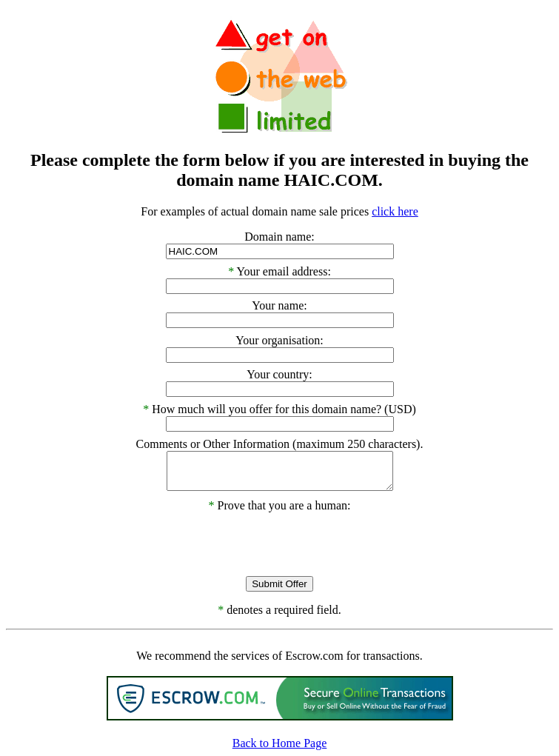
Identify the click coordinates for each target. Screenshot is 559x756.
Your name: (279, 305)
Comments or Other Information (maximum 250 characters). (280, 444)
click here (395, 211)
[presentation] (280, 541)
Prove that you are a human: (280, 505)
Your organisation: (279, 340)
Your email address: (284, 271)
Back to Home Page (280, 743)
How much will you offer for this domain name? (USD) (284, 409)
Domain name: (279, 237)
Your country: (279, 374)
